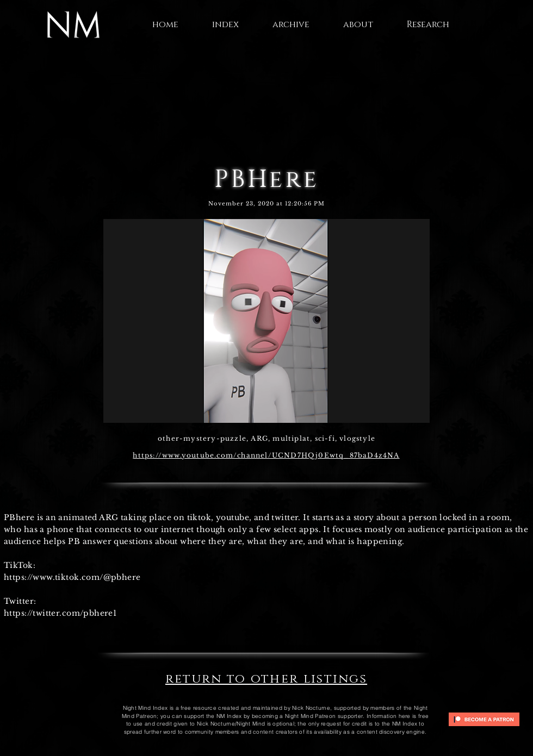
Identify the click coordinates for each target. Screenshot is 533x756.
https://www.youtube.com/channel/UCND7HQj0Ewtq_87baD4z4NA (266, 455)
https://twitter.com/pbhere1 (60, 613)
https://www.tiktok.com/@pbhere (72, 577)
